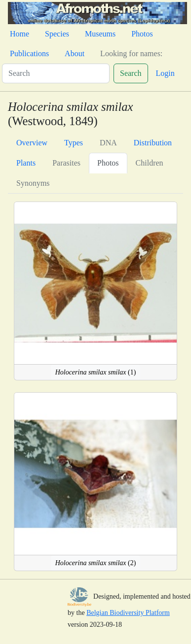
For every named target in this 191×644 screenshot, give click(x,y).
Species (57, 34)
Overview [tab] (32, 143)
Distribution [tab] (153, 143)
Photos (142, 34)
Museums (100, 34)
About (75, 53)
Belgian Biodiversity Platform (128, 613)
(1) (96, 372)
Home (19, 34)
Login (165, 73)
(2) (96, 563)
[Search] (56, 73)
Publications (29, 53)
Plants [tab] (26, 163)
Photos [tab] (108, 163)
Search (131, 73)
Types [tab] (74, 143)
